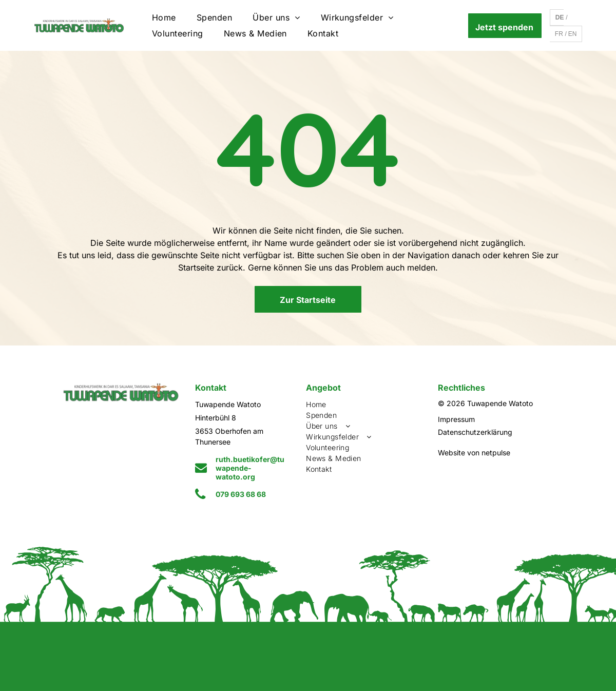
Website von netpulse (474, 453)
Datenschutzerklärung (475, 432)
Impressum (456, 419)
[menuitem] (164, 17)
